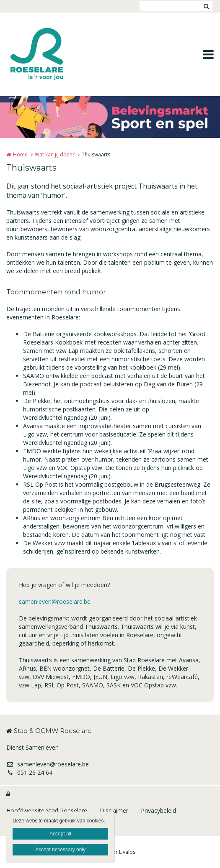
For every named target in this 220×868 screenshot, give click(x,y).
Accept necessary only (60, 850)
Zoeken (206, 6)
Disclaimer (114, 811)
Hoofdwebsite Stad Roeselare (47, 811)
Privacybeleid (158, 811)
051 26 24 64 (29, 772)
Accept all (60, 834)
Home (20, 154)
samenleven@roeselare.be (55, 601)
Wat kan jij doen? (55, 154)
